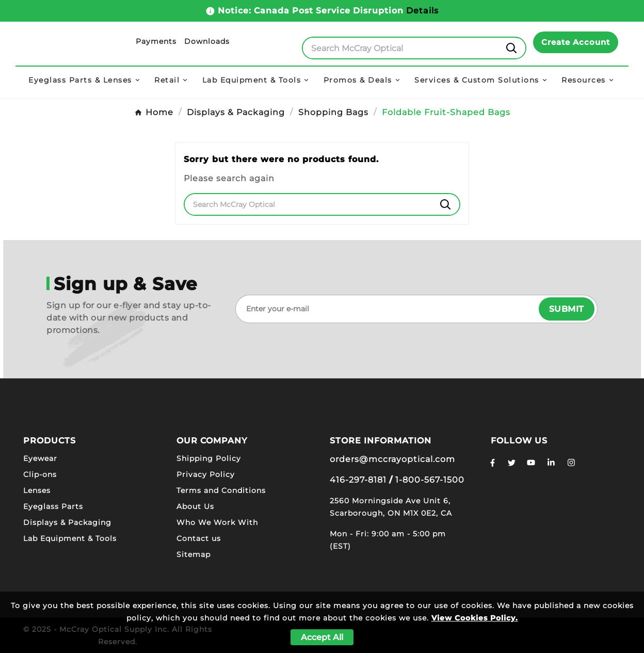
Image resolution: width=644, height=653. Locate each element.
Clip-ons (40, 474)
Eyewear (40, 458)
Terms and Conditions (221, 490)
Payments (156, 41)
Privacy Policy (206, 474)
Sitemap (194, 554)
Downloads (207, 41)
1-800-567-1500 (430, 480)
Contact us (199, 538)
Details (422, 11)
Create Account (576, 42)
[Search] (400, 48)
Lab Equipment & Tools (70, 538)
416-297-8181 (358, 480)
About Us (195, 506)
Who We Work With (217, 522)
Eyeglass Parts (53, 506)
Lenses (37, 490)
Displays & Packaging (67, 522)
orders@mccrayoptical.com (392, 459)
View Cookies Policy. (475, 618)
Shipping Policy (209, 458)
